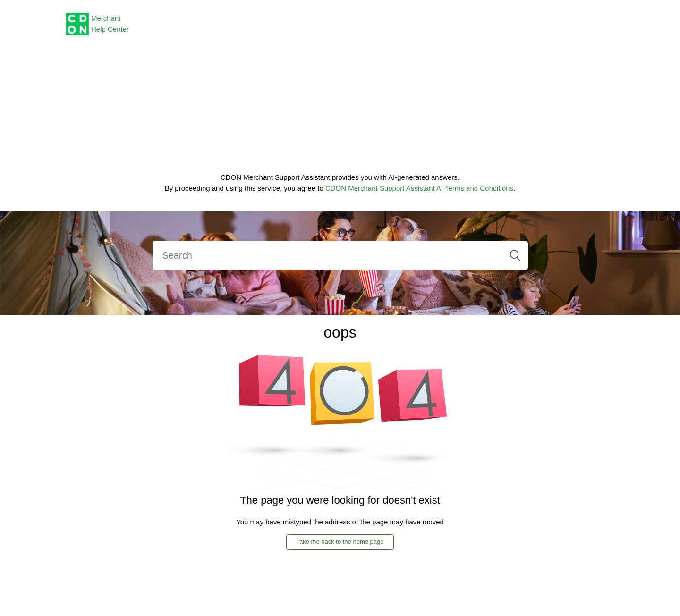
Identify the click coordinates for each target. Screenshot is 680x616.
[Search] (340, 255)
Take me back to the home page (340, 542)
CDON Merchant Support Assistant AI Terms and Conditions (419, 188)
